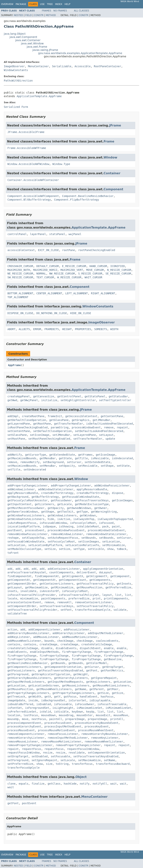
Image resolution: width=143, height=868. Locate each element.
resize (48, 753)
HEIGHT (67, 329)
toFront (13, 553)
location (14, 715)
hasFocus (107, 697)
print (97, 598)
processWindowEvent (86, 427)
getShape (48, 512)
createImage (49, 644)
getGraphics (81, 420)
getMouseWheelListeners (54, 689)
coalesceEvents (107, 641)
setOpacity (67, 466)
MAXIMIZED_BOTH (19, 270)
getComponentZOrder (22, 584)
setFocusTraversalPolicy (95, 606)
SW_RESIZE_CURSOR (20, 277)
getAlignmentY (97, 576)
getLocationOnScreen (44, 686)
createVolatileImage (97, 644)
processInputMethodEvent (63, 726)
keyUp (90, 712)
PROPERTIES (83, 329)
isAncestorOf (49, 591)
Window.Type (61, 164)
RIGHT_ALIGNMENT (103, 293)
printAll (117, 719)
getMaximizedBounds (22, 458)
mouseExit (103, 715)
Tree (50, 4)
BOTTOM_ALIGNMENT (20, 293)
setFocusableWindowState (26, 542)
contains (14, 644)
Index (59, 4)
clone (11, 784)
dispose (118, 493)
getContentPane (112, 416)
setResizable (88, 466)
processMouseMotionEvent (56, 730)
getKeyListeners (98, 682)
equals (24, 784)
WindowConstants (16, 70)
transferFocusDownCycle (93, 610)
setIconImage (40, 435)
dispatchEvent (90, 648)
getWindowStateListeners (26, 519)
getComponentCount (73, 580)
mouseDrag (66, 715)
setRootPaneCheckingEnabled (49, 439)
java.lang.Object (15, 34)
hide (51, 519)
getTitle (81, 458)
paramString (60, 427)
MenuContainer (38, 66)
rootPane (69, 250)
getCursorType (36, 455)
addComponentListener (45, 630)
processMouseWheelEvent (96, 730)
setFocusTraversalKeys (57, 606)
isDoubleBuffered (20, 704)
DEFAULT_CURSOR (48, 266)
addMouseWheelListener (24, 641)
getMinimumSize (62, 587)
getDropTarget (113, 667)
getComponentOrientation (63, 667)
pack (105, 526)
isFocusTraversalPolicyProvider (32, 595)
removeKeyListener (105, 738)
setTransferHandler (88, 439)
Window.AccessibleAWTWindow (28, 164)
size (49, 764)
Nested (18, 15)
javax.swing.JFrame (45, 50)
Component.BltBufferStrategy (29, 200)
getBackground (18, 497)
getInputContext (19, 504)
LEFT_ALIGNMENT (76, 293)
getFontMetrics (112, 670)
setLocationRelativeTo (82, 545)
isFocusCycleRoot (83, 523)
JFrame (115, 125)
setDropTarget (18, 756)
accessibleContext (21, 250)
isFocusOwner (85, 704)
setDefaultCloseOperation (52, 431)
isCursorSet (77, 700)
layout (107, 595)
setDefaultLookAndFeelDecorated (99, 431)
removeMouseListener (23, 742)
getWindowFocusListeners (26, 515)
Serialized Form (16, 107)
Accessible (83, 66)
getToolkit (65, 512)
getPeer (113, 689)
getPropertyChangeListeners (28, 693)
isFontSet (15, 708)
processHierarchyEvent (24, 726)
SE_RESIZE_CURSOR (118, 274)
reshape (13, 538)
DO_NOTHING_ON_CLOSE (52, 313)
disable (47, 648)
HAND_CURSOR (98, 266)
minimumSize (29, 598)
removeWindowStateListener (106, 534)
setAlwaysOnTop (33, 538)
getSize (103, 693)
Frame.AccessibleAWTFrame (27, 148)
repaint (122, 427)
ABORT (11, 329)
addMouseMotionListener (80, 637)
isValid (45, 712)
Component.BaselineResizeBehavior (88, 196)
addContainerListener (64, 569)
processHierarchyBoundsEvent (97, 723)
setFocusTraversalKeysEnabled (96, 756)
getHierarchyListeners (71, 678)
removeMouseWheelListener (104, 742)
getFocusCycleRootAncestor (28, 500)
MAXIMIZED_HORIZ (45, 270)
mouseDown (48, 715)
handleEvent (89, 697)
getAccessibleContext (81, 416)
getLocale (64, 504)
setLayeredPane (85, 435)
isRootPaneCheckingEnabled (28, 427)
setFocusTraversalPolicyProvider (32, 610)
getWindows (88, 515)
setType (79, 549)
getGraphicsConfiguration (51, 674)
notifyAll (100, 784)
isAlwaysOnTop (84, 519)
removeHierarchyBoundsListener (105, 734)
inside (33, 700)
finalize (38, 784)
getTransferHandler (68, 424)
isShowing (66, 526)
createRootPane (33, 416)
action (12, 630)
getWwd (12, 400)
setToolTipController (115, 400)
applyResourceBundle (92, 489)
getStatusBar (118, 396)
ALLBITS (24, 329)
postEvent (15, 530)
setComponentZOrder (22, 606)
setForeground (18, 760)
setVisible (96, 549)
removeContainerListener (93, 602)
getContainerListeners (57, 584)
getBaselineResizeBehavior (28, 663)
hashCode (70, 784)
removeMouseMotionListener (61, 742)
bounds (49, 641)
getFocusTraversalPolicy (95, 584)
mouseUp (13, 719)
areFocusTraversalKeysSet (27, 572)
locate (12, 598)
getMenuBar (48, 458)
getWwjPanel (29, 400)
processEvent (35, 530)
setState (123, 466)
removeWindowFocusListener (28, 534)
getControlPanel (69, 396)
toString (62, 764)
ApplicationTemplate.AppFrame (39, 96)
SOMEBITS (101, 329)
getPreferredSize (118, 587)
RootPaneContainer (107, 66)
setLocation (111, 542)
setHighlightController (78, 400)
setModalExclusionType (24, 549)
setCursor (74, 462)
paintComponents (53, 598)
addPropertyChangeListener (28, 486)
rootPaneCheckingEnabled (97, 250)
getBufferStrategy (45, 497)
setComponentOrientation (106, 753)
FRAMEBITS (52, 329)
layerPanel (38, 234)
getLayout (15, 587)
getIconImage (106, 455)
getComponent (120, 576)
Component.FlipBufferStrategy (76, 200)
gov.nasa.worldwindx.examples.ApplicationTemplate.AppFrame (80, 53)
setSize (50, 549)
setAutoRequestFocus (63, 538)
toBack (122, 549)
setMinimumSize (113, 545)
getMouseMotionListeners (111, 686)
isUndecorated (122, 458)
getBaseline (113, 659)
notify (85, 784)
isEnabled (44, 704)
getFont (92, 670)
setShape (107, 466)
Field (28, 15)
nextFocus (39, 719)
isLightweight (63, 708)
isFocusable (63, 704)
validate (120, 610)
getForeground (18, 674)
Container (112, 173)
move (25, 719)
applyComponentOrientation (103, 569)
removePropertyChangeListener (30, 745)
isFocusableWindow (53, 523)
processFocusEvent (58, 723)
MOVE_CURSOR (95, 270)
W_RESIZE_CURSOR (69, 277)
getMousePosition (89, 587)
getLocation (122, 682)
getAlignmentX (73, 576)
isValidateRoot (88, 526)
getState (65, 458)
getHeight (81, 674)
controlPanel (17, 234)
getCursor (92, 667)
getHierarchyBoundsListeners (29, 678)
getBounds (58, 663)
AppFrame (14, 365)
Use (42, 4)
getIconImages (122, 500)
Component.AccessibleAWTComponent (33, 196)
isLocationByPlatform (24, 526)
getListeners (44, 504)
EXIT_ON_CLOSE (48, 250)
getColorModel (97, 663)
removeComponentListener (26, 734)
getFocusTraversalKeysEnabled (60, 670)
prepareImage (75, 719)
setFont (66, 610)
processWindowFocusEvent (66, 530)
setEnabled (39, 756)
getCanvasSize (44, 396)
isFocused (106, 523)
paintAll (56, 719)
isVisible (61, 712)
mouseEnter (84, 715)
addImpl (13, 416)
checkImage (65, 641)
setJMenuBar (61, 435)
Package (21, 4)
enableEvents (17, 652)
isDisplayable (100, 700)
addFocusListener (77, 630)
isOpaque (49, 526)
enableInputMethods (44, 652)
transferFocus (82, 764)
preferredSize (79, 598)
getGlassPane (59, 420)
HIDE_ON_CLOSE (81, 313)
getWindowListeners (62, 515)
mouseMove (121, 715)
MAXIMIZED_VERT (72, 270)
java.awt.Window (32, 43)
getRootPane (42, 424)
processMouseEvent (21, 730)
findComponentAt (19, 576)
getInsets (124, 584)
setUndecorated (35, 470)
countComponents (61, 572)
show (110, 549)
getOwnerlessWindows (23, 512)
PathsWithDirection (18, 81)
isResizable (100, 458)
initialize (49, 400)
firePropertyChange (77, 652)
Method (51, 15)
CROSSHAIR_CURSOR (20, 266)
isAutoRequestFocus (22, 523)
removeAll (64, 602)
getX (48, 697)
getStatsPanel (95, 396)
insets (12, 591)
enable (109, 648)
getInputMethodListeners (26, 682)
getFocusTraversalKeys (92, 500)
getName (81, 689)
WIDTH (114, 329)
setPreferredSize (20, 764)
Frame (109, 141)
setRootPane (16, 439)
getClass (54, 784)
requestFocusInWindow (83, 749)
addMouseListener (46, 637)
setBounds (89, 538)
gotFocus (70, 697)
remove (109, 427)
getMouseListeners (76, 686)
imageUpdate (16, 700)
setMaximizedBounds (22, 466)
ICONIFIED (117, 266)
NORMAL (41, 274)
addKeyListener (19, 637)
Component (113, 189)
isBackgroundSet (53, 700)
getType (82, 512)
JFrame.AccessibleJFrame (26, 132)
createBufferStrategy (57, 493)
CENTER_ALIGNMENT (49, 293)
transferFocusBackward (113, 764)
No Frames (60, 11)
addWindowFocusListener (112, 486)
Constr (39, 15)
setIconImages (89, 542)
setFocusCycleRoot (61, 542)
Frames (47, 11)
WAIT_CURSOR (94, 277)
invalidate (28, 591)
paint (116, 526)
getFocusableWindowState (81, 497)
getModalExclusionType (92, 504)
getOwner (101, 508)
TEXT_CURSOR (45, 277)
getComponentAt (19, 580)
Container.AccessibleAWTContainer (33, 180)
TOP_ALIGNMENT (18, 297)
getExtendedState (62, 455)
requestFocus (32, 749)
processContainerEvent (24, 602)
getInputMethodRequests (65, 682)
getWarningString (104, 512)
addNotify (15, 455)
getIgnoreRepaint (104, 678)
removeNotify (30, 462)
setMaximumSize (89, 760)
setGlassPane (17, 435)
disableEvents (66, 648)
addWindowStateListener (56, 489)
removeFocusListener (63, 734)
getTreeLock (16, 697)
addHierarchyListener (69, 633)
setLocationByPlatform (45, 545)
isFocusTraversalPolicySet (79, 595)
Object (81, 777)
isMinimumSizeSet (118, 708)
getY (57, 697)
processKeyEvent (97, 726)
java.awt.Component (23, 37)
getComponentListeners (24, 667)
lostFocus (31, 715)
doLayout (105, 572)
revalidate (76, 753)
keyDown (77, 712)
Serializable (62, 66)
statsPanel (57, 234)
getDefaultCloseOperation (27, 420)
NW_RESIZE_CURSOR (62, 274)
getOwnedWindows (79, 508)
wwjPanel (75, 234)
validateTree (17, 614)
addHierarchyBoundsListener (28, 633)
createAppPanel (19, 396)
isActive (64, 519)
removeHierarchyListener (26, 738)
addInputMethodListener (105, 633)
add (10, 569)
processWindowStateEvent (106, 530)
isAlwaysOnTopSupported (115, 519)
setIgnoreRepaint (44, 760)
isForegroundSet (37, 708)
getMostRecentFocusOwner (26, 508)
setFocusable (61, 756)
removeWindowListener (67, 534)
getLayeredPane (19, 424)
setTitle (14, 470)
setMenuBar (48, 466)
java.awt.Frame (37, 47)
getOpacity (56, 508)
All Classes (82, 11)
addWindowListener (21, 489)
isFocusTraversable (112, 704)
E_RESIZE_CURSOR (74, 266)
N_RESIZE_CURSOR (119, 270)
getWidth (35, 697)
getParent (97, 689)
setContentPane (19, 431)
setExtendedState (98, 462)
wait (114, 784)
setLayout (106, 435)
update (110, 439)
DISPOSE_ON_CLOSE (20, 313)
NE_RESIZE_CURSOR (20, 274)
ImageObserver (14, 66)
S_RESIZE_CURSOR (90, 274)
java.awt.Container (28, 40)
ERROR (37, 329)
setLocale (68, 760)
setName (110, 760)
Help (67, 4)
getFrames (85, 455)
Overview (7, 4)
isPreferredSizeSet (22, 712)
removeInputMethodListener (68, 738)
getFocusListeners (21, 670)
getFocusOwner (61, 500)
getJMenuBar (102, 420)
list (118, 595)
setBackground (53, 462)
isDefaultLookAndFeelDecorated (109, 424)
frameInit (55, 416)
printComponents (116, 598)
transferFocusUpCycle (24, 768)
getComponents (100, 580)
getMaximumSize (36, 587)
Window (110, 157)
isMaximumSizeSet (89, 708)
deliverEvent (86, 572)
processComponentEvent (24, 723)
